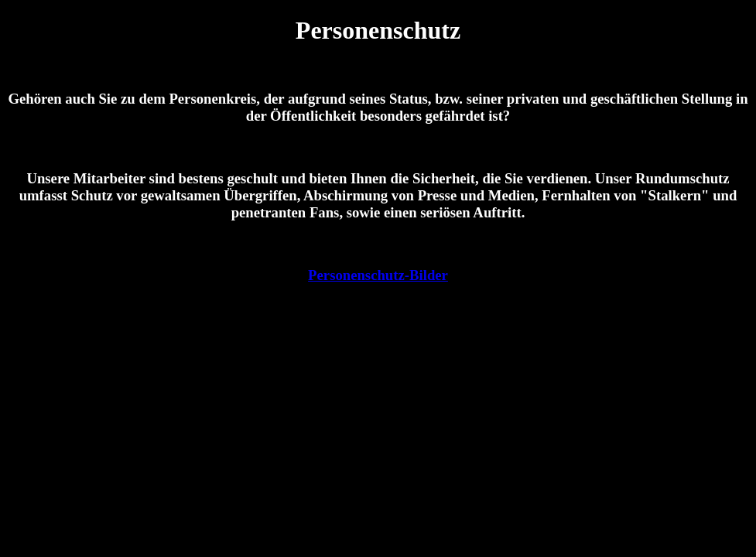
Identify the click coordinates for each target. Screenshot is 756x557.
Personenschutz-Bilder (378, 275)
